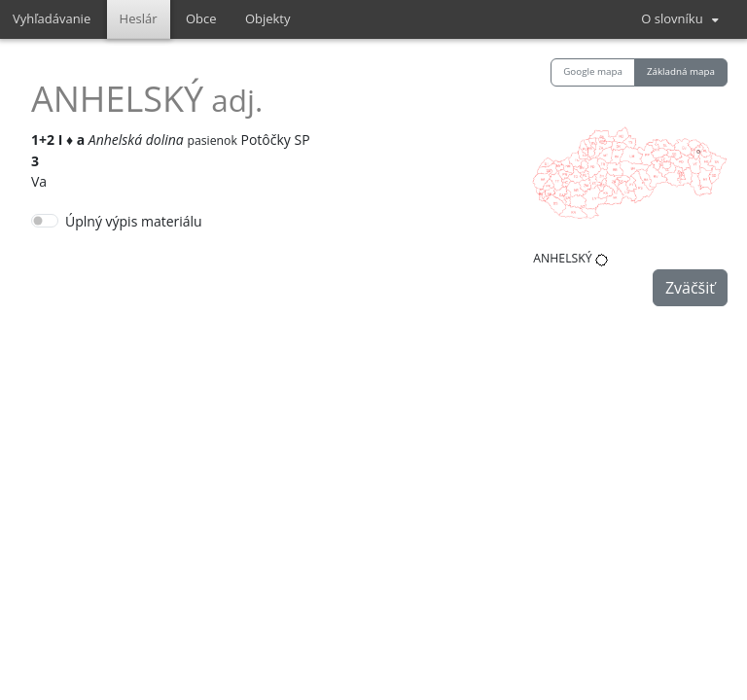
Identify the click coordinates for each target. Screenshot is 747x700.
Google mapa (593, 71)
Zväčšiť (690, 288)
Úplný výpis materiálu (134, 221)
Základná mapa (681, 71)
